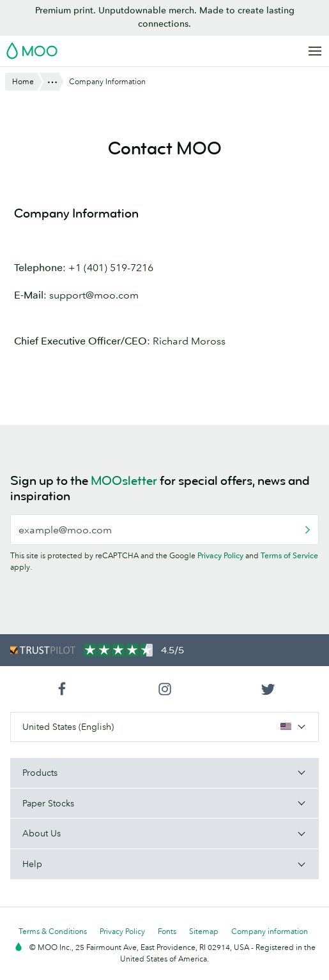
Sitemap (204, 931)
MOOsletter (124, 481)
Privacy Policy (220, 555)
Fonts (167, 931)
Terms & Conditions (53, 931)
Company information (270, 931)
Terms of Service (289, 555)
